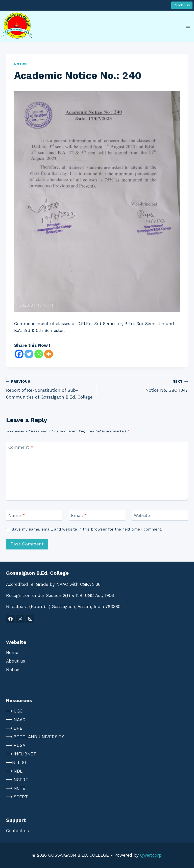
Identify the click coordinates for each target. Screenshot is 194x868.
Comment (21, 447)
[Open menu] (188, 26)
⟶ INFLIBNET (21, 754)
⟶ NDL (14, 771)
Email (79, 515)
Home (12, 652)
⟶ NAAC (16, 720)
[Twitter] (29, 354)
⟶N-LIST (17, 762)
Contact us (17, 831)
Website (142, 515)
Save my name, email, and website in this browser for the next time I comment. (87, 529)
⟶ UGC (14, 711)
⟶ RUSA (16, 745)
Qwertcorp (151, 855)
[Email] (97, 515)
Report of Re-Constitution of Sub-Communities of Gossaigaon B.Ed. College (49, 389)
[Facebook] (19, 354)
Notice (13, 670)
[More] (49, 354)
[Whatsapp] (39, 354)
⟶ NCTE (16, 788)
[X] (20, 619)
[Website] (160, 515)
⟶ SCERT (17, 797)
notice (21, 64)
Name (17, 515)
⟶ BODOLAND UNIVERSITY (35, 737)
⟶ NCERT (17, 780)
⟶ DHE (14, 728)
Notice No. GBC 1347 (145, 385)
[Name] (34, 515)
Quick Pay (182, 5)
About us (16, 661)
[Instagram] (30, 619)
